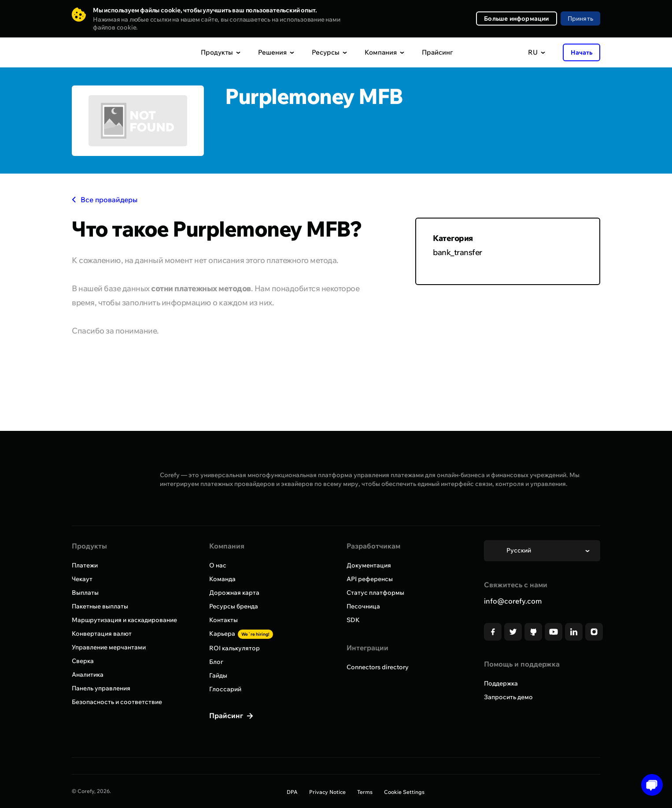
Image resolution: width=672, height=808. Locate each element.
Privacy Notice (327, 792)
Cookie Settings (404, 792)
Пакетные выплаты (100, 606)
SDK (353, 620)
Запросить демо (508, 697)
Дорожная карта (234, 593)
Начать (582, 52)
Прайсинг (438, 52)
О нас (218, 565)
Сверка (83, 661)
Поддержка (501, 683)
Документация (369, 565)
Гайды (218, 675)
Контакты (223, 620)
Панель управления (101, 688)
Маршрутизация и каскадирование (124, 620)
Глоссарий (225, 689)
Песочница (363, 606)
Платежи (85, 565)
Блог (216, 662)
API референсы (370, 579)
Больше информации (516, 19)
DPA (292, 792)
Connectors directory (378, 667)
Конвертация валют (102, 634)
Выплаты (85, 593)
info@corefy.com (513, 601)
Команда (222, 579)
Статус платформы (375, 593)
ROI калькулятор (234, 648)
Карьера (241, 634)
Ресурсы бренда (234, 606)
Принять (580, 19)
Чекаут (82, 579)
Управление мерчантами (109, 647)
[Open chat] (649, 785)
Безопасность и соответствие (117, 702)
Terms (365, 792)
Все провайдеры (105, 200)
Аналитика (88, 675)
